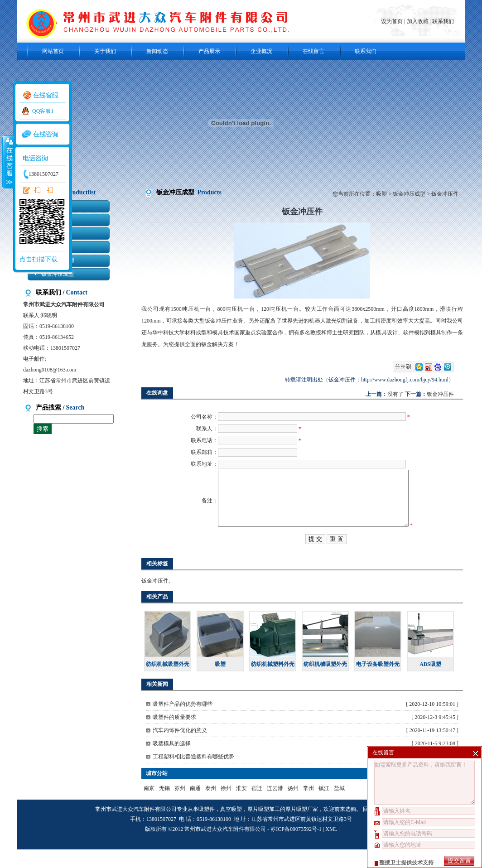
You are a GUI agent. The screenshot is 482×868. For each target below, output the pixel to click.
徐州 (226, 807)
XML (331, 848)
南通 (195, 807)
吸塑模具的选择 (172, 762)
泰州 (211, 807)
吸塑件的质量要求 (174, 736)
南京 (149, 807)
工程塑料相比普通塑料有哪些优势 (193, 775)
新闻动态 (157, 51)
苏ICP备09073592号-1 (296, 848)
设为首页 (393, 21)
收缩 (8, 162)
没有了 (395, 394)
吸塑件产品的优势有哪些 (183, 723)
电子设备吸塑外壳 (378, 683)
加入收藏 (418, 21)
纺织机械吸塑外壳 (168, 683)
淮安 (241, 807)
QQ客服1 (43, 111)
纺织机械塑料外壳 (273, 683)
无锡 (164, 807)
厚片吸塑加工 (264, 828)
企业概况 (261, 51)
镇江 (324, 807)
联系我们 (443, 21)
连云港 (275, 807)
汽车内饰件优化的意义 (180, 749)
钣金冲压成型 (409, 194)
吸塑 (381, 194)
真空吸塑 (231, 828)
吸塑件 (207, 828)
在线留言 (313, 51)
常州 (308, 807)
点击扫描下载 (39, 259)
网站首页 (53, 51)
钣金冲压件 (440, 394)
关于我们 (105, 51)
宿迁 (257, 807)
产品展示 (209, 51)
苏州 (180, 807)
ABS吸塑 (430, 683)
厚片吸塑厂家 (302, 828)
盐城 (339, 807)
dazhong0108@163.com (50, 370)
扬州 (293, 807)
